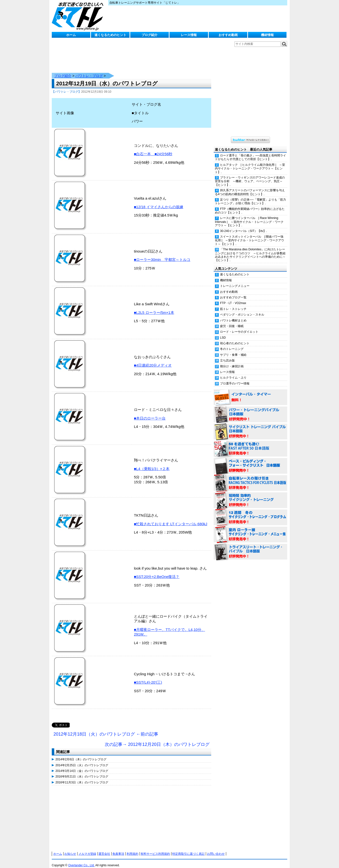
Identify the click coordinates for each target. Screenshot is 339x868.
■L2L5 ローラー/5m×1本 (154, 308)
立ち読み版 (227, 356)
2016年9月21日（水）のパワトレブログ (82, 772)
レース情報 (189, 35)
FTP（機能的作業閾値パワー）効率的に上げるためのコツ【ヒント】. (250, 206)
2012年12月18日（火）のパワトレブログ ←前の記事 (106, 729)
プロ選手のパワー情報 (235, 379)
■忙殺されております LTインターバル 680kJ (171, 519)
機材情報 (267, 35)
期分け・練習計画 (232, 361)
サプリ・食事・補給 (233, 350)
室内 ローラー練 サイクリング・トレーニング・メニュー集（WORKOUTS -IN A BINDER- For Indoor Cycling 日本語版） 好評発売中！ (250, 530)
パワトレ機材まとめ (233, 316)
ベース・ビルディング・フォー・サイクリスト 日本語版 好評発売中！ (250, 461)
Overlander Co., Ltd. (81, 860)
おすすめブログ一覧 (233, 293)
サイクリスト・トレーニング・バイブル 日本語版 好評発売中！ (250, 427)
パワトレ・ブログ (89, 71)
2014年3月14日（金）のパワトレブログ (82, 766)
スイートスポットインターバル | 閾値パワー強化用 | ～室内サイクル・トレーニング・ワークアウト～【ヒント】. (249, 235)
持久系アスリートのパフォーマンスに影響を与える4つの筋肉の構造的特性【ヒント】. (250, 187)
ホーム (71, 35)
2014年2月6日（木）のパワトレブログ (81, 754)
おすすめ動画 (228, 35)
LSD (223, 333)
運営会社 (104, 849)
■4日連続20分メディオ (153, 360)
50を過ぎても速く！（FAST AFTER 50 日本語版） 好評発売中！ (250, 444)
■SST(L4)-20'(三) (148, 677)
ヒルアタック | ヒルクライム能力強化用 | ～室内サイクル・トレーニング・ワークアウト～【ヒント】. (250, 164)
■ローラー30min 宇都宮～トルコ (162, 255)
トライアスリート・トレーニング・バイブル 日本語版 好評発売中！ (250, 547)
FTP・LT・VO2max (233, 298)
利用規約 (132, 849)
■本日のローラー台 (150, 413)
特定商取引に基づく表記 (188, 849)
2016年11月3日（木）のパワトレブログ (82, 778)
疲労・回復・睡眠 (232, 321)
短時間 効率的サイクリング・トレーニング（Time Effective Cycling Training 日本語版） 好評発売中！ (250, 496)
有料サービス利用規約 (155, 849)
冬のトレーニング (232, 344)
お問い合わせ (216, 849)
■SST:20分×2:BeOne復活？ (157, 572)
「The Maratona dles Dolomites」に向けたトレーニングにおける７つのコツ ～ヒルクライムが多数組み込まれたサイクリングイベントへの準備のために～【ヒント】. (250, 250)
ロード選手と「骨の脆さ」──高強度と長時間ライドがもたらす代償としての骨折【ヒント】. (250, 152)
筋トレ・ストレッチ (233, 304)
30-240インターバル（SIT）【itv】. (243, 226)
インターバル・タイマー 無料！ (250, 393)
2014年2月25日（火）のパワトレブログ (82, 760)
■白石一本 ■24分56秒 (153, 149)
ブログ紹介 (150, 35)
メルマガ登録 (87, 849)
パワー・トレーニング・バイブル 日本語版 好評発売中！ (250, 410)
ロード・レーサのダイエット (239, 327)
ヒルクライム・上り (233, 373)
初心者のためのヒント (235, 338)
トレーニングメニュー (235, 281)
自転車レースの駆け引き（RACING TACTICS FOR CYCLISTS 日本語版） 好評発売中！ (250, 478)
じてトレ (79, 16)
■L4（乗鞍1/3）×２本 (152, 464)
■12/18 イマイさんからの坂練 (159, 202)
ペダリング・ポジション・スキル (242, 310)
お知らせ (70, 849)
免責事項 (118, 849)
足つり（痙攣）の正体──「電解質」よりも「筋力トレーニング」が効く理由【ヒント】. (250, 197)
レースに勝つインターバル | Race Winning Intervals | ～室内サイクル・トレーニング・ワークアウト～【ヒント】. (249, 217)
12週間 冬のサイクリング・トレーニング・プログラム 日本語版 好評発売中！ (250, 513)
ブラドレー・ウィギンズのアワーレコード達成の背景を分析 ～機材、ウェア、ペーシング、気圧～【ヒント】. (250, 176)
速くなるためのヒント (110, 35)
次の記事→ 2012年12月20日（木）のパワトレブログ (157, 740)
